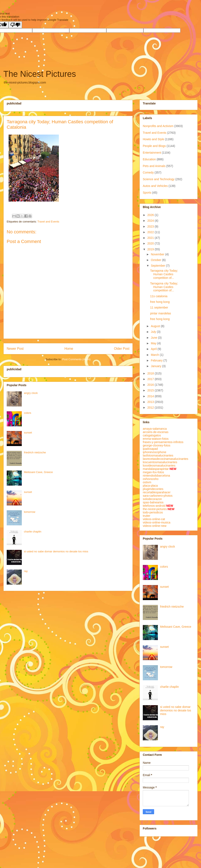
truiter (147, 516)
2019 (151, 249)
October (156, 260)
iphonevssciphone (155, 452)
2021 (151, 238)
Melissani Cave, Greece (38, 472)
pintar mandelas (161, 313)
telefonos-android (154, 506)
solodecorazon (152, 499)
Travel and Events (48, 222)
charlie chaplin (33, 532)
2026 (151, 215)
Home (69, 349)
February (157, 360)
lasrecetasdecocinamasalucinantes (166, 459)
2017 (151, 379)
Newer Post (15, 349)
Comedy (148, 172)
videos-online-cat (154, 519)
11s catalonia (159, 296)
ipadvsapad (150, 449)
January (156, 366)
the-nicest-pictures (155, 509)
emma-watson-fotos (156, 439)
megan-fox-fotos (153, 472)
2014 (151, 396)
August (156, 326)
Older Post (122, 349)
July (154, 332)
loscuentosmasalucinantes (160, 462)
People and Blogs (154, 146)
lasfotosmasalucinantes (158, 455)
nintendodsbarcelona (156, 476)
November (158, 254)
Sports (147, 193)
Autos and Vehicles (155, 186)
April (154, 349)
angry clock (31, 393)
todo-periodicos (153, 512)
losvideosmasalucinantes (159, 466)
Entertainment (152, 153)
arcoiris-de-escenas (156, 432)
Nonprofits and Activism (158, 126)
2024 (151, 221)
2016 (151, 385)
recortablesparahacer (157, 492)
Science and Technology (159, 179)
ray (26, 571)
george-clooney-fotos (157, 445)
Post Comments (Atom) (76, 359)
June (154, 338)
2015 (151, 390)
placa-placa (150, 486)
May (154, 343)
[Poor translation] (15, 25)
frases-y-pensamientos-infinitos (163, 442)
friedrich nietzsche (35, 452)
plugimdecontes (153, 489)
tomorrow (30, 512)
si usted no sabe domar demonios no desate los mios (56, 551)
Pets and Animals (154, 166)
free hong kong (160, 302)
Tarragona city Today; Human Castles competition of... (164, 274)
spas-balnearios (153, 502)
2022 (151, 232)
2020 (151, 243)
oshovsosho (151, 479)
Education (149, 159)
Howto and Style (153, 139)
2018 (151, 373)
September (158, 266)
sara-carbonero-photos (158, 496)
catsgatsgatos (152, 435)
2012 (151, 408)
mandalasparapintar (156, 469)
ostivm (147, 482)
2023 (151, 226)
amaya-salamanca (155, 429)
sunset (28, 433)
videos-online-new (155, 526)
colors (28, 413)
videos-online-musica (157, 522)
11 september (159, 307)
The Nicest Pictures (40, 74)
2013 (151, 402)
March (155, 355)
